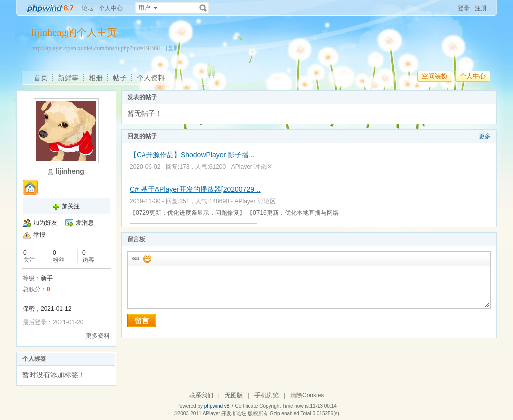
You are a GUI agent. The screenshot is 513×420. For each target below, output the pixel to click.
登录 (464, 8)
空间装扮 (435, 76)
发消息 (85, 223)
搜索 (203, 8)
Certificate (246, 406)
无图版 (234, 395)
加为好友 (45, 223)
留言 (142, 321)
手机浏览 (267, 395)
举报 (39, 235)
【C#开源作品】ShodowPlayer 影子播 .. (192, 155)
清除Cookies (307, 395)
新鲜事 (68, 78)
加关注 (71, 206)
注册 (481, 8)
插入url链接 (135, 258)
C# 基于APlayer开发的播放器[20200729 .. (195, 189)
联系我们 (201, 395)
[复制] (174, 48)
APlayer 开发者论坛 (225, 414)
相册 (96, 78)
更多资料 (98, 336)
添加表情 (147, 258)
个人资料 (151, 78)
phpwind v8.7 (219, 406)
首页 (41, 78)
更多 (485, 136)
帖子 (120, 78)
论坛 (88, 8)
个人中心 (111, 8)
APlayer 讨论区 (252, 167)
